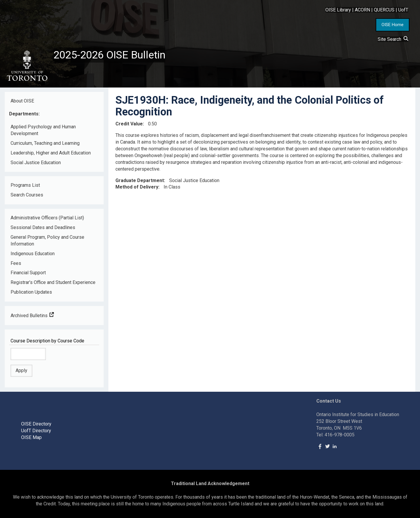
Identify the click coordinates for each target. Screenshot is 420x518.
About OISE (22, 101)
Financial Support (28, 273)
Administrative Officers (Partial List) (47, 218)
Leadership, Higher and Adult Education (51, 153)
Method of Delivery (137, 187)
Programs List (25, 185)
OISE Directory (36, 424)
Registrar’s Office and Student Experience (53, 282)
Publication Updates (31, 292)
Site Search (393, 39)
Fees (16, 263)
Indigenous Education (33, 254)
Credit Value (129, 124)
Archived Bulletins (32, 316)
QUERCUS (384, 10)
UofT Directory (36, 431)
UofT (403, 10)
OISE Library (338, 10)
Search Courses (27, 195)
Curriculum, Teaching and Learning (45, 143)
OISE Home (393, 25)
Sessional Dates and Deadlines (43, 227)
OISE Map (31, 437)
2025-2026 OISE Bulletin (109, 55)
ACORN (362, 10)
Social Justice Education (36, 163)
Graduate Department (140, 180)
